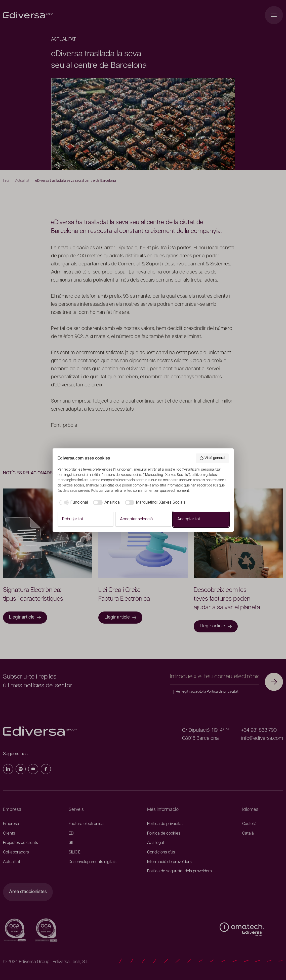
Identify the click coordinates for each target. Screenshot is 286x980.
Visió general (212, 458)
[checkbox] (73, 503)
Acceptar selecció (136, 519)
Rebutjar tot (73, 519)
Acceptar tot (189, 519)
